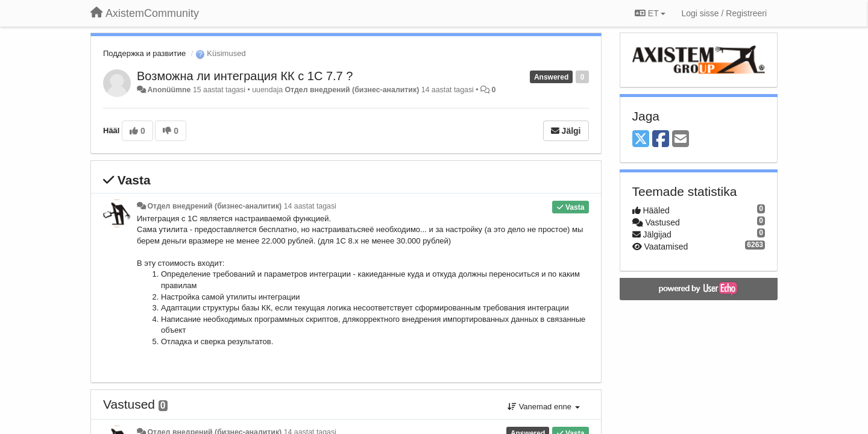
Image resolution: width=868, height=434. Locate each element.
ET (650, 13)
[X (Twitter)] (641, 140)
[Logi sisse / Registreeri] (724, 13)
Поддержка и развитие (144, 53)
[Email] (681, 140)
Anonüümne (169, 90)
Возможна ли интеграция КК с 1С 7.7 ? (245, 76)
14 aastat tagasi (310, 206)
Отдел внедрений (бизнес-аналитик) (352, 90)
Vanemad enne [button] (543, 407)
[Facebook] (661, 140)
